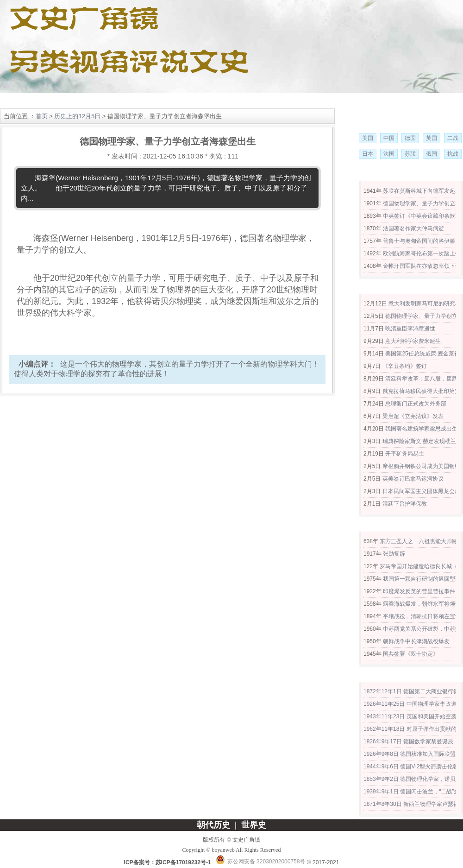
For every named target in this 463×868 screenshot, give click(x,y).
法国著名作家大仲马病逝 (413, 228)
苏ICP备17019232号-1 (183, 862)
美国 (368, 138)
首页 (42, 116)
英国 (432, 138)
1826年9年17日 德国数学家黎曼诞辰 (408, 741)
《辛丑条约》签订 (405, 366)
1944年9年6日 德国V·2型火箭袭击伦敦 (411, 767)
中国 (389, 138)
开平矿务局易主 (405, 454)
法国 (389, 154)
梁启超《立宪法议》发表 (413, 416)
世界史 (100, 101)
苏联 (410, 154)
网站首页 (20, 101)
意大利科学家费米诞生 (413, 341)
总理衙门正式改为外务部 (416, 404)
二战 (453, 138)
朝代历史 (60, 101)
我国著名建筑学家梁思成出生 (421, 429)
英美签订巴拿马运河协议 (413, 479)
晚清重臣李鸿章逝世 (410, 329)
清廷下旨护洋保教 (405, 504)
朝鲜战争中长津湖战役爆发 (416, 641)
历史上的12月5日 (77, 116)
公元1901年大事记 (405, 288)
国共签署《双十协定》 (411, 654)
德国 (410, 138)
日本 (368, 154)
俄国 (432, 154)
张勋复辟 (394, 554)
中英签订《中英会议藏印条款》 (422, 216)
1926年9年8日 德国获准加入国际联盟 (410, 754)
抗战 (453, 154)
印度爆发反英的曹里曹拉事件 (419, 591)
